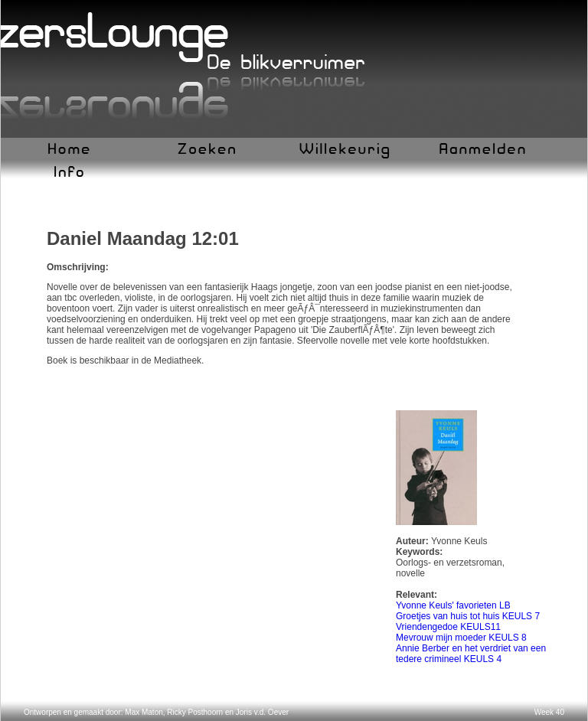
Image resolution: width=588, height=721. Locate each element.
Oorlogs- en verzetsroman (449, 563)
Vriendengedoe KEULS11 (448, 627)
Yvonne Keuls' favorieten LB (453, 605)
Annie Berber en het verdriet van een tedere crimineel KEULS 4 (471, 654)
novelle (410, 573)
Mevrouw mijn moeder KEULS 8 (461, 638)
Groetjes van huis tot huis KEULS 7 (468, 616)
